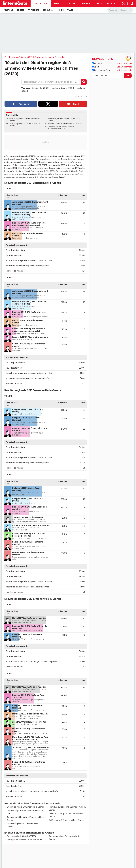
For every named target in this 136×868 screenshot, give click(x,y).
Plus (111, 3)
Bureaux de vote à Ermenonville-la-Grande (64, 124)
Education (48, 10)
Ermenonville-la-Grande (57, 127)
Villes (70, 10)
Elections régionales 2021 (21, 57)
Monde (60, 10)
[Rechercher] (120, 10)
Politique (8, 10)
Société (20, 10)
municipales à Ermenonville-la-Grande (44, 174)
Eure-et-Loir (60, 57)
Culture (71, 3)
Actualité (97, 63)
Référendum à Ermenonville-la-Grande (66, 820)
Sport (57, 3)
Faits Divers (33, 10)
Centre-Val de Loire (43, 57)
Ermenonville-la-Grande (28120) (21, 836)
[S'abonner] (112, 76)
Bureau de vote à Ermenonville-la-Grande (26, 807)
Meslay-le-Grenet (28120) (63, 88)
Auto (99, 3)
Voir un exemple (124, 63)
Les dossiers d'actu (101, 70)
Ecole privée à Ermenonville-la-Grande (24, 840)
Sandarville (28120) (41, 88)
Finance (86, 3)
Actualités (41, 3)
